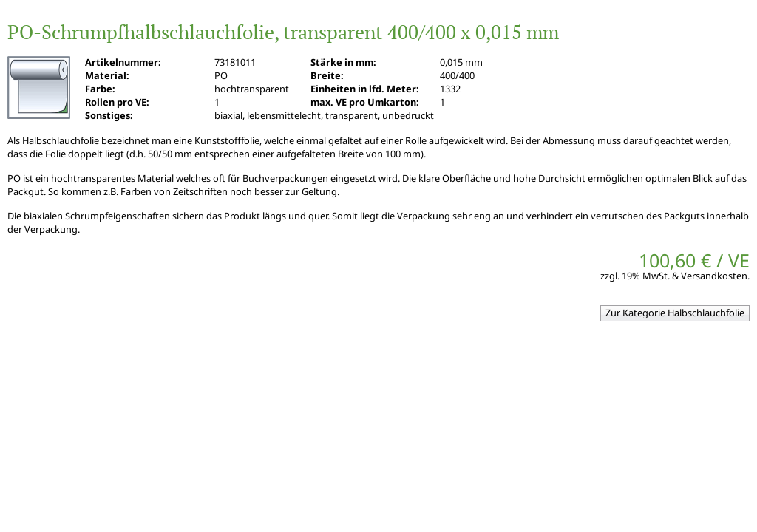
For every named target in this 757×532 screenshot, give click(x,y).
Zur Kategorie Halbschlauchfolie (675, 313)
